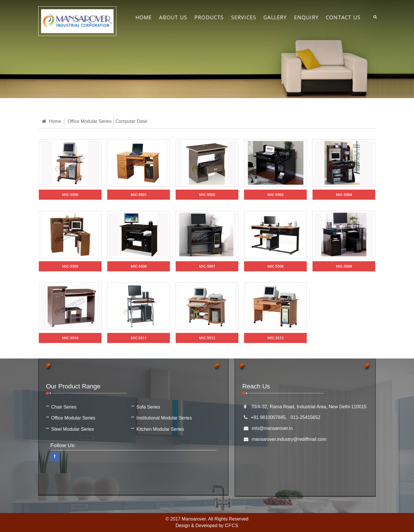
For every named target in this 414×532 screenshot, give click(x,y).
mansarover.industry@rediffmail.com (289, 439)
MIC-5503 (275, 195)
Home (52, 121)
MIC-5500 (70, 195)
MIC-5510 (70, 338)
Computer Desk (131, 121)
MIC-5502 (207, 195)
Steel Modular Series (73, 429)
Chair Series (64, 407)
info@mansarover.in (272, 428)
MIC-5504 (344, 195)
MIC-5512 (207, 338)
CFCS (232, 526)
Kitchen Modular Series (160, 429)
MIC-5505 (70, 266)
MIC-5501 (139, 195)
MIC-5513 (275, 338)
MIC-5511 (139, 338)
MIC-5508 (275, 266)
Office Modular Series (90, 121)
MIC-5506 (139, 266)
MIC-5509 (344, 266)
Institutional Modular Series (164, 418)
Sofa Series (148, 407)
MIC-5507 (207, 266)
